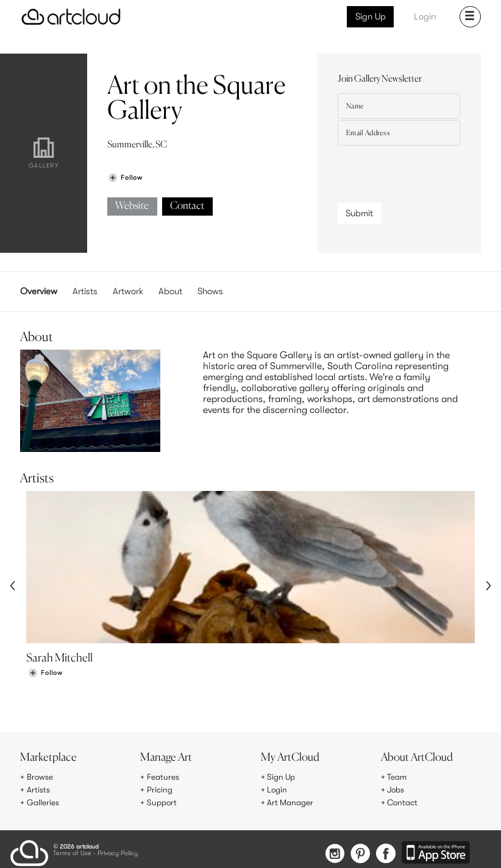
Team (397, 777)
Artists (85, 291)
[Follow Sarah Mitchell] (45, 675)
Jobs (396, 790)
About (170, 291)
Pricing (160, 790)
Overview (39, 291)
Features (163, 777)
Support (162, 802)
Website (132, 206)
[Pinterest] (358, 853)
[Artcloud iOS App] (436, 852)
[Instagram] (331, 853)
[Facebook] (386, 853)
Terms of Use (72, 852)
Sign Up (371, 16)
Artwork (128, 291)
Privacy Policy (118, 852)
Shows (210, 291)
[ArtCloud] (71, 17)
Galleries (43, 802)
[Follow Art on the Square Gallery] (125, 178)
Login (425, 16)
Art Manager (290, 802)
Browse (40, 777)
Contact (187, 206)
